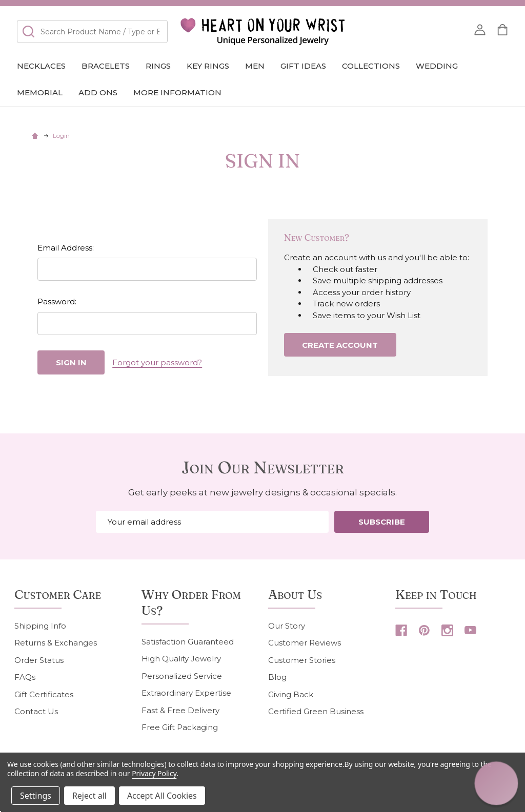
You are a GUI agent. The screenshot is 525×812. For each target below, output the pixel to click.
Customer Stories (302, 660)
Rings (158, 66)
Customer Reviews (305, 643)
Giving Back (291, 694)
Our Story (287, 626)
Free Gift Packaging (180, 727)
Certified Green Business (316, 711)
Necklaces (41, 66)
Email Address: (66, 248)
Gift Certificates (44, 694)
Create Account (340, 345)
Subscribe (382, 522)
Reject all (89, 796)
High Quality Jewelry (181, 659)
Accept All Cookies (162, 796)
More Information (177, 92)
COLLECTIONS (371, 66)
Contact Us (36, 711)
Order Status (39, 660)
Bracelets (106, 66)
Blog (277, 677)
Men (255, 66)
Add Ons (98, 92)
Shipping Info (40, 626)
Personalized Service (182, 676)
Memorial (40, 92)
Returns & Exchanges (56, 643)
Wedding (437, 66)
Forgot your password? (157, 362)
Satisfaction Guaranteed (188, 642)
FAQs (25, 677)
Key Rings (208, 66)
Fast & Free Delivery (180, 710)
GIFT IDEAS (303, 66)
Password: (57, 301)
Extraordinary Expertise (186, 693)
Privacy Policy (154, 773)
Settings (36, 796)
